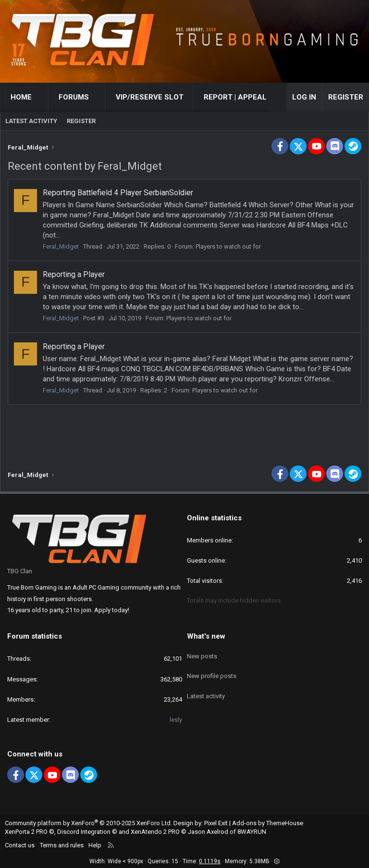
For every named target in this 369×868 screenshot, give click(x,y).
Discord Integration (84, 832)
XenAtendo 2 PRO (155, 832)
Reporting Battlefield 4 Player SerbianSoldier (118, 193)
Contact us (20, 845)
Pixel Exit (216, 823)
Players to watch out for (228, 246)
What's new (206, 636)
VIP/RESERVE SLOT (150, 97)
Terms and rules (62, 845)
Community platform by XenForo (88, 823)
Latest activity (31, 121)
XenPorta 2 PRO (26, 832)
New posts (202, 653)
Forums (74, 97)
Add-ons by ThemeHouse (268, 823)
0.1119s (210, 861)
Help (95, 845)
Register (81, 121)
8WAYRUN (252, 832)
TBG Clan (20, 571)
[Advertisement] (184, 431)
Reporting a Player (74, 274)
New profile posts (212, 671)
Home (21, 97)
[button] (41, 97)
